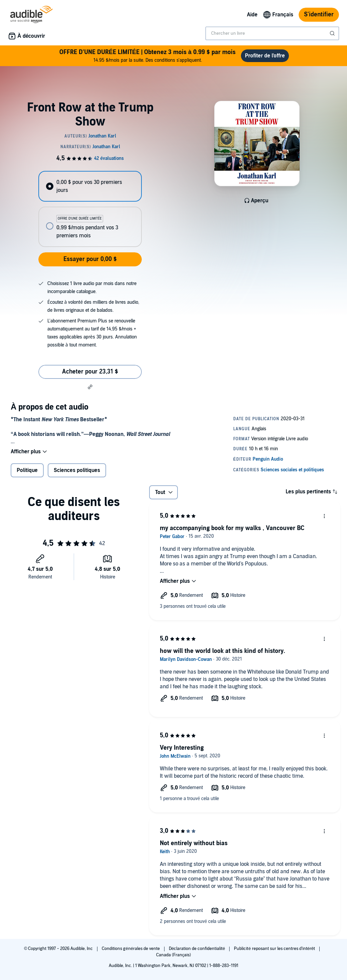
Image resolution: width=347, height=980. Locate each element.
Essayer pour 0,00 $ (90, 259)
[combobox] (272, 33)
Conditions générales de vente (131, 949)
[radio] (90, 186)
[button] (90, 387)
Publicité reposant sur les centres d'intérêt (275, 949)
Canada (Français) (174, 955)
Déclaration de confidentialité (197, 949)
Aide (252, 15)
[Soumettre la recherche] (333, 33)
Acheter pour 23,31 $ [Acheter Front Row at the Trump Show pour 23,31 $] (90, 372)
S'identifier (319, 15)
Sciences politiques (77, 470)
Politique (27, 470)
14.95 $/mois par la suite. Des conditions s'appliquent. (147, 56)
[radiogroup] (90, 209)
